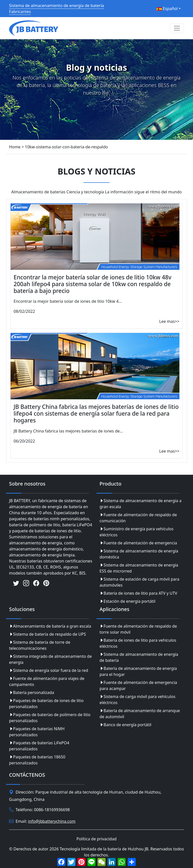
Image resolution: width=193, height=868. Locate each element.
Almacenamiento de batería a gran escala (50, 626)
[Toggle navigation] (177, 28)
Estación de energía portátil (127, 601)
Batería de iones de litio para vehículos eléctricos (138, 643)
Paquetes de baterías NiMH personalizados (37, 732)
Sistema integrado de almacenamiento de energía (50, 659)
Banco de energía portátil (125, 725)
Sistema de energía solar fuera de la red (49, 670)
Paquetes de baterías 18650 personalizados (37, 760)
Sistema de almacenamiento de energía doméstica (139, 554)
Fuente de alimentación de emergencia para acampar (138, 685)
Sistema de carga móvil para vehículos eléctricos (137, 700)
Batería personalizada (32, 692)
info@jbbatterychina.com (52, 821)
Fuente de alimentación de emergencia (138, 543)
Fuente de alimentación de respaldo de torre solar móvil (138, 629)
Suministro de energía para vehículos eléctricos (136, 532)
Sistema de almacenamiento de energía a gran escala (140, 504)
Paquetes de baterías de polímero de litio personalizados (50, 718)
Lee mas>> (170, 321)
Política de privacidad (96, 839)
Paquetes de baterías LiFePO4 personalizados (39, 746)
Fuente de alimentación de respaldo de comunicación (138, 518)
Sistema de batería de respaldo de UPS (47, 634)
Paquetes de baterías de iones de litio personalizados (46, 704)
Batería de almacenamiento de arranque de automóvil (140, 714)
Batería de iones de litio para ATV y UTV (138, 593)
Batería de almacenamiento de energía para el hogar (138, 671)
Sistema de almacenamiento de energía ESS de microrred (139, 568)
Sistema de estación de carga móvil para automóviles (139, 582)
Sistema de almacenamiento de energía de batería (139, 657)
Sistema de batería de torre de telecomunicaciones (40, 645)
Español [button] (167, 9)
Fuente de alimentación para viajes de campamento (47, 681)
